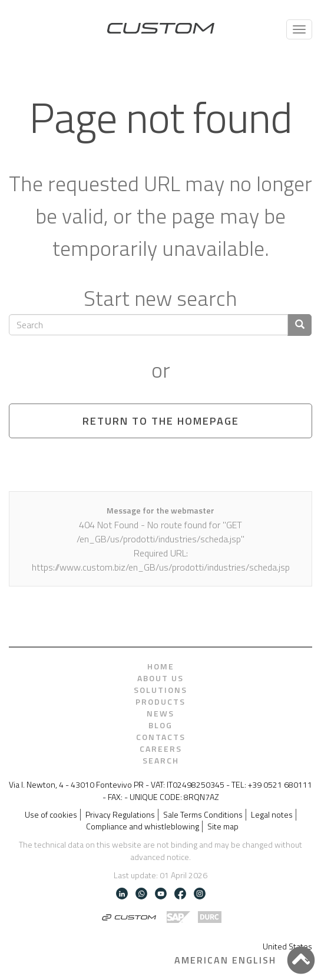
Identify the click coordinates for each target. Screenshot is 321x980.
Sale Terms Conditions (203, 815)
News (160, 714)
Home (161, 666)
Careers (161, 749)
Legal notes (272, 815)
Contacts (161, 737)
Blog (160, 725)
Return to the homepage (161, 421)
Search (161, 761)
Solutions (160, 690)
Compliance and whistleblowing (143, 826)
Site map (223, 826)
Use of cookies (51, 815)
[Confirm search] (300, 325)
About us (160, 678)
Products (160, 702)
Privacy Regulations (120, 815)
